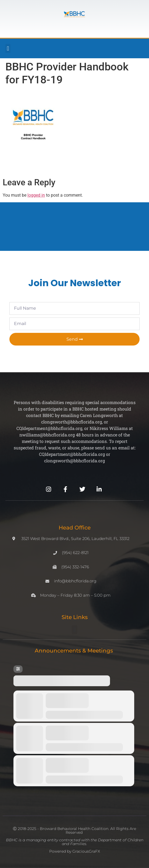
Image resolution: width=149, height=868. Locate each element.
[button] (8, 48)
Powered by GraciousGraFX (75, 851)
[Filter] (18, 669)
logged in (36, 195)
